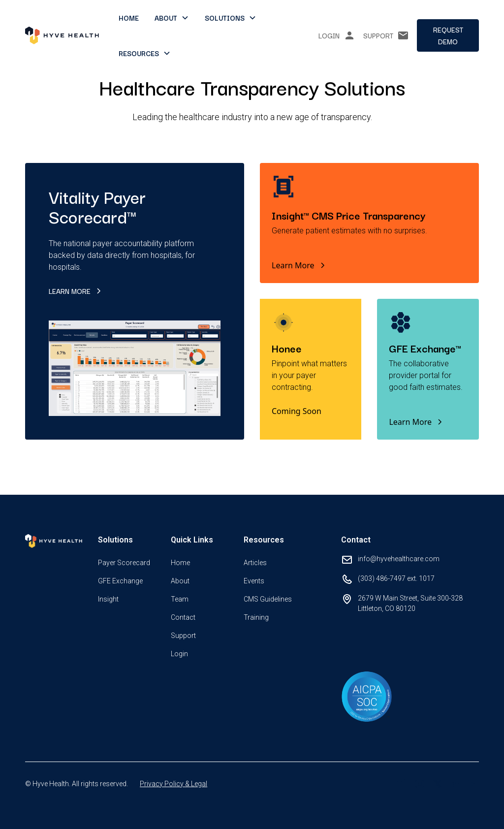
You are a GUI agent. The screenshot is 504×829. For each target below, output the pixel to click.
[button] (172, 18)
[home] (62, 35)
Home (129, 18)
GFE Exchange (120, 581)
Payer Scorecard (124, 563)
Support (183, 636)
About (180, 581)
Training (256, 617)
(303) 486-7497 (382, 578)
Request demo (448, 35)
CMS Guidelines (268, 599)
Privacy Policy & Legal (173, 784)
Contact (183, 617)
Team (180, 599)
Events (254, 581)
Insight (108, 599)
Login (179, 654)
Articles (255, 563)
